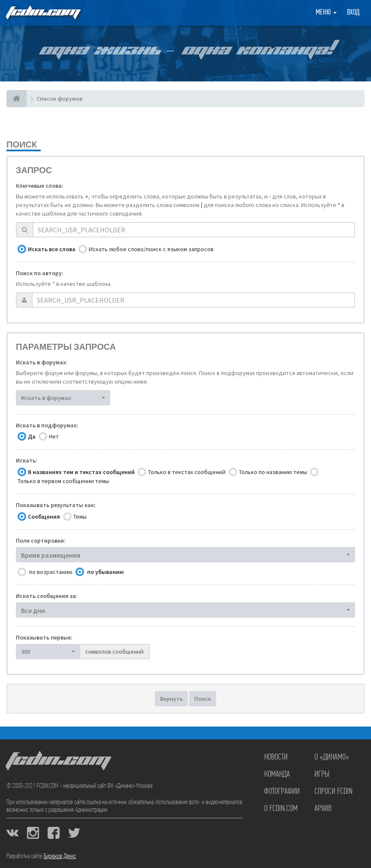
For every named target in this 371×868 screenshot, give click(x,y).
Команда (277, 775)
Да (32, 436)
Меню (326, 13)
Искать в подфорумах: (47, 425)
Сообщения (44, 517)
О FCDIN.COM (281, 809)
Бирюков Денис (60, 856)
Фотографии (282, 792)
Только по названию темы (273, 472)
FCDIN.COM (42, 13)
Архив (323, 809)
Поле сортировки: (41, 541)
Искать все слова (52, 249)
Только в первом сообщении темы (63, 481)
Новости (276, 757)
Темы (80, 517)
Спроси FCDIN (333, 792)
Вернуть (171, 699)
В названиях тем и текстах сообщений (81, 472)
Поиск (203, 699)
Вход (353, 13)
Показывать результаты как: (56, 505)
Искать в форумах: (42, 362)
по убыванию (106, 572)
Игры (322, 775)
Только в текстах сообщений (187, 472)
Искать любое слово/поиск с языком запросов (151, 249)
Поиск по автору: (40, 273)
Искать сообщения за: (47, 596)
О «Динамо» (332, 757)
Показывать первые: (44, 637)
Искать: (27, 460)
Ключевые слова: (40, 186)
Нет (54, 436)
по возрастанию (51, 572)
